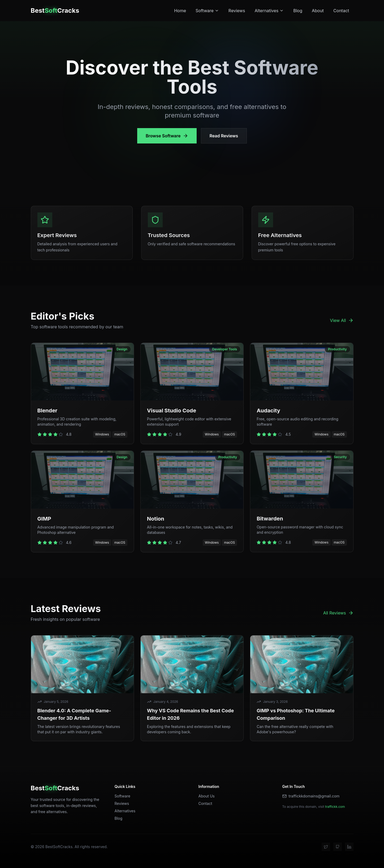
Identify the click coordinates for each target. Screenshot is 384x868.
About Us (207, 796)
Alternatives (269, 11)
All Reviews (338, 613)
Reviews (237, 11)
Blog (298, 11)
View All (342, 320)
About (318, 11)
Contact (341, 11)
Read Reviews (224, 136)
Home (180, 11)
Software (207, 11)
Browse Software (167, 136)
